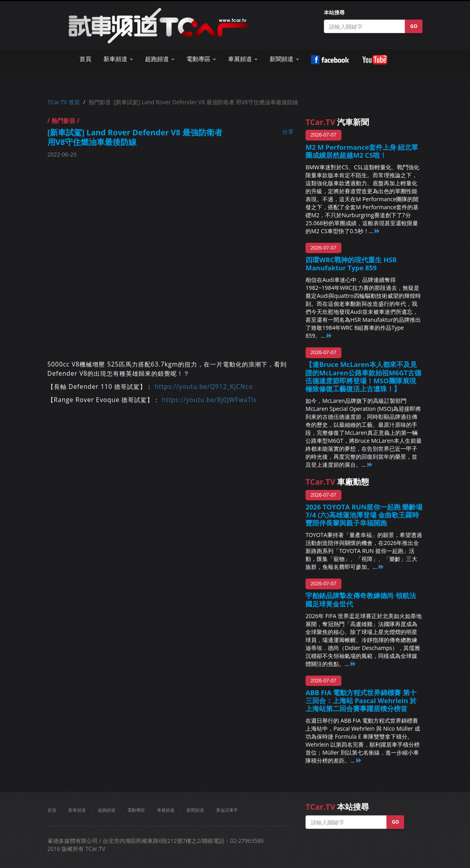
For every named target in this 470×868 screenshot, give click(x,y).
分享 (288, 132)
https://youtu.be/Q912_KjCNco (204, 387)
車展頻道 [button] (243, 59)
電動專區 (136, 810)
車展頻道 (166, 810)
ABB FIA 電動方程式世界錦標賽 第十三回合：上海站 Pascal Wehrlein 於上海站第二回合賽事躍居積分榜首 (361, 701)
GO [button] (414, 26)
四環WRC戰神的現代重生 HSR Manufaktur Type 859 (351, 264)
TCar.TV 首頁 (64, 102)
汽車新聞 (337, 122)
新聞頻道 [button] (284, 59)
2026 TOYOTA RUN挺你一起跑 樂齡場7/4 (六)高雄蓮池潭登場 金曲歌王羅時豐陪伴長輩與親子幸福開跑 (364, 515)
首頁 (85, 59)
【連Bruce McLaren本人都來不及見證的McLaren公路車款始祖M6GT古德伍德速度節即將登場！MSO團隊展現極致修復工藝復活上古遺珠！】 (363, 376)
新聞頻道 (195, 810)
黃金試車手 (227, 810)
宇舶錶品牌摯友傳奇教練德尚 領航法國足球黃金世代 (361, 599)
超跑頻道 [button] (160, 59)
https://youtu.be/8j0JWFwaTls (209, 400)
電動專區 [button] (201, 59)
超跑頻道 (107, 810)
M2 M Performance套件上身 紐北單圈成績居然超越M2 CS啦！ (362, 151)
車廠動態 (337, 482)
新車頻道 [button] (118, 59)
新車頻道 (77, 810)
